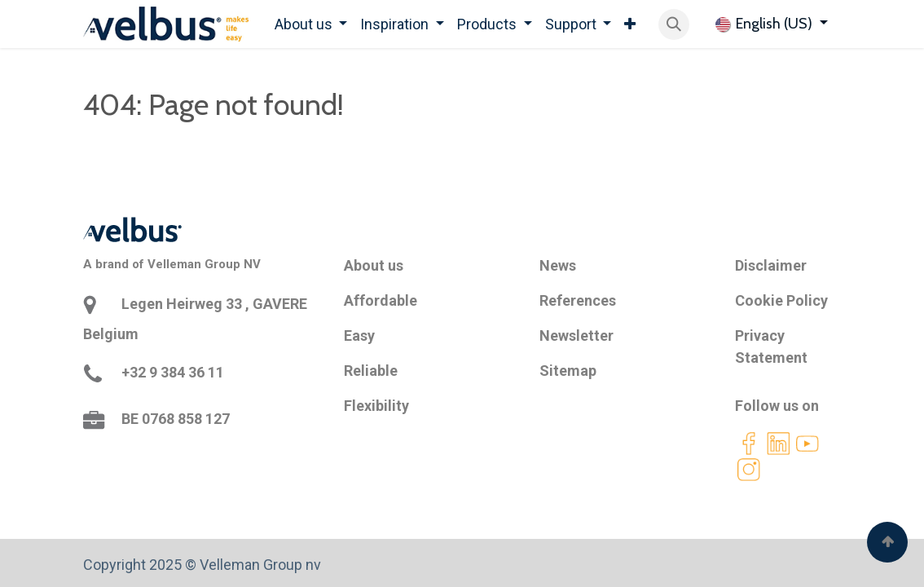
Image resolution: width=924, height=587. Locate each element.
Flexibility (376, 406)
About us (374, 265)
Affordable (381, 300)
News (558, 265)
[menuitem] (311, 24)
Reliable (371, 371)
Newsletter (576, 335)
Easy (359, 335)
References (578, 300)
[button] (674, 24)
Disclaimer (771, 265)
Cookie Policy (781, 300)
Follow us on (777, 406)
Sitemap (568, 371)
